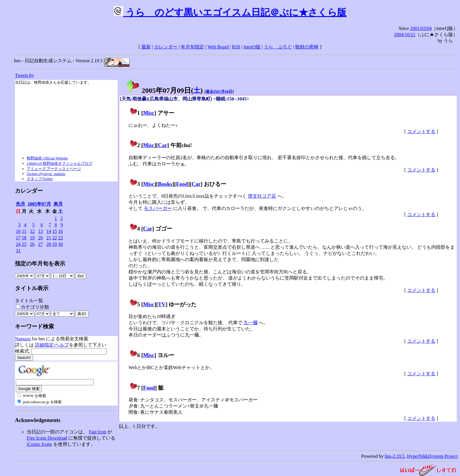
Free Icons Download (47, 438)
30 (60, 244)
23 (60, 238)
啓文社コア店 (262, 196)
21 (49, 238)
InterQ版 (252, 47)
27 (40, 244)
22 (55, 238)
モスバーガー (158, 208)
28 (49, 244)
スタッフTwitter (40, 179)
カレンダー (166, 47)
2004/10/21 (405, 35)
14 (49, 231)
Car (163, 145)
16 (60, 231)
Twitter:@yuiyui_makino (46, 174)
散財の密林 (307, 47)
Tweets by (24, 75)
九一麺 (251, 323)
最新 (146, 47)
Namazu (23, 339)
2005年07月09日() (164, 90)
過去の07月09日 (219, 91)
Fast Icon (98, 432)
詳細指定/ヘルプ (52, 345)
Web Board (218, 47)
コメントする (421, 131)
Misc (149, 113)
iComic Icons (39, 444)
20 (40, 238)
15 (55, 231)
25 (24, 244)
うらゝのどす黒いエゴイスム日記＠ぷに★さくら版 (230, 12)
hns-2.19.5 (395, 456)
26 (32, 244)
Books (165, 184)
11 (24, 231)
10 (18, 231)
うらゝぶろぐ (278, 47)
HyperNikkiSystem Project (432, 456)
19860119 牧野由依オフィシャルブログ (60, 163)
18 (24, 238)
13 (40, 231)
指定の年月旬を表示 (40, 264)
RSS (236, 47)
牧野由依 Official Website (47, 158)
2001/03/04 (421, 28)
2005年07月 (39, 204)
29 (55, 244)
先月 (21, 204)
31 (18, 251)
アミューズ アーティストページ (54, 169)
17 (18, 238)
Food (182, 184)
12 (32, 231)
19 (32, 238)
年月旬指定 (192, 47)
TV (162, 304)
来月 (58, 204)
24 (18, 244)
